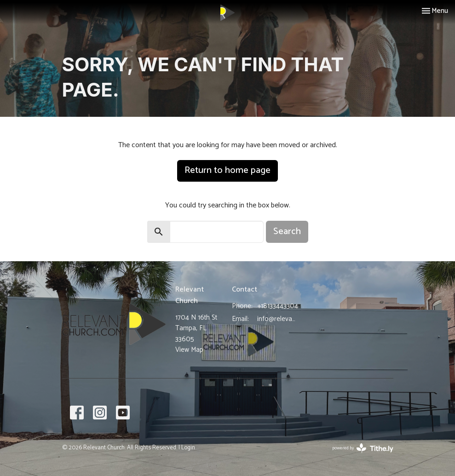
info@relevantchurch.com (278, 319)
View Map (189, 350)
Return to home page (227, 170)
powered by (363, 448)
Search (287, 232)
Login (188, 448)
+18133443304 (278, 306)
